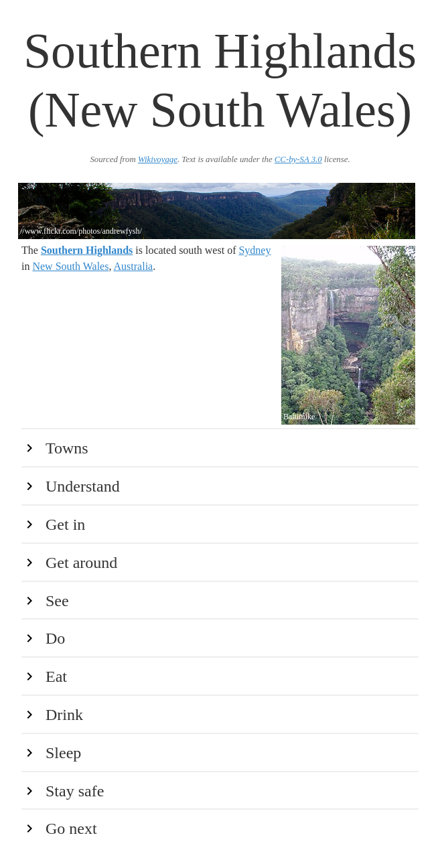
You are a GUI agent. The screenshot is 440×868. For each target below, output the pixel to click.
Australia (134, 266)
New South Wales (70, 266)
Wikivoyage (158, 159)
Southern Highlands (87, 250)
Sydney (254, 250)
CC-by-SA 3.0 (298, 159)
